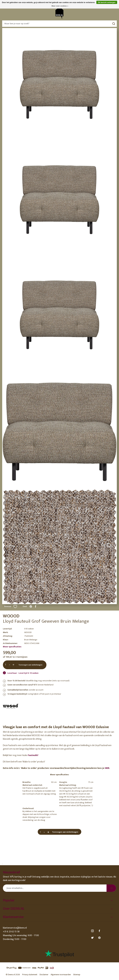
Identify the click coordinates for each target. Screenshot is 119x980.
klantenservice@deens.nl (15, 928)
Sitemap (77, 975)
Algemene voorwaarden (61, 975)
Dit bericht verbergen (107, 2)
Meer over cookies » (60, 6)
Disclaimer (44, 975)
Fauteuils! (33, 755)
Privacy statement (30, 975)
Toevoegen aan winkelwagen (30, 665)
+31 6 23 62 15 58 (11, 932)
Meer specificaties (12, 647)
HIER (107, 768)
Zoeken (114, 24)
